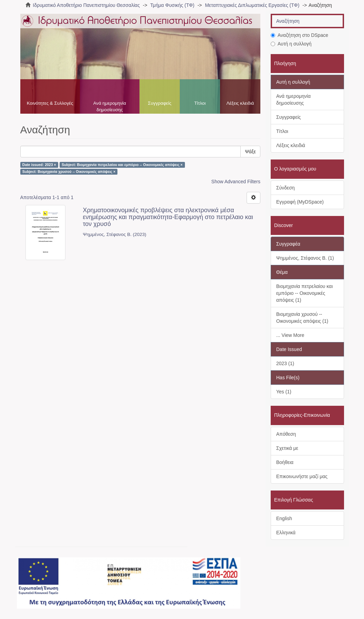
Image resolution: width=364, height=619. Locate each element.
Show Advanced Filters (236, 182)
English (284, 518)
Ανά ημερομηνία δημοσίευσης (110, 106)
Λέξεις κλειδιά (240, 103)
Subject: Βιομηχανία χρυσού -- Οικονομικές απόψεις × (69, 172)
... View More (290, 335)
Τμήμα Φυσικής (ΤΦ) (172, 5)
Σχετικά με (287, 448)
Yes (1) (284, 392)
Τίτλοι (200, 103)
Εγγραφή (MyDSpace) (300, 202)
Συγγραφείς (159, 103)
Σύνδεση (285, 188)
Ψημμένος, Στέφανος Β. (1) (305, 258)
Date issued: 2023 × (39, 165)
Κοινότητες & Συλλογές (50, 103)
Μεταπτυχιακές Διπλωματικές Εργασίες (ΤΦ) (252, 5)
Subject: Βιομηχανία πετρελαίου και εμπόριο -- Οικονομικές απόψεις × (122, 165)
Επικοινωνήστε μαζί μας (302, 476)
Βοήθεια (285, 462)
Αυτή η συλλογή (291, 44)
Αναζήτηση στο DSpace (299, 35)
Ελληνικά (286, 533)
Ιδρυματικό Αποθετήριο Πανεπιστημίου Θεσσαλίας (86, 5)
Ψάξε (250, 152)
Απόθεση (286, 434)
